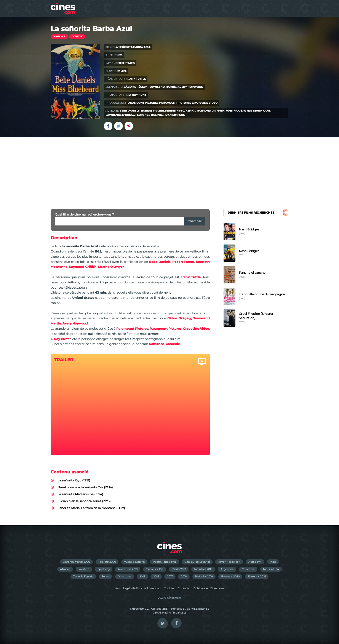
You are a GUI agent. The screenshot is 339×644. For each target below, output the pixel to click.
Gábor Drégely (135, 87)
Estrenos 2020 (230, 576)
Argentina (227, 569)
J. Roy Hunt (138, 95)
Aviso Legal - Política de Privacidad (138, 588)
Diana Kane (262, 111)
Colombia (248, 569)
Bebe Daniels (130, 111)
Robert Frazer (152, 111)
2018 (184, 576)
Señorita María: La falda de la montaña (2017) (91, 508)
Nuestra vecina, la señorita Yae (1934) (85, 487)
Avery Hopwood (190, 87)
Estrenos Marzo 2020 (76, 562)
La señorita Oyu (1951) (74, 480)
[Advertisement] (169, 170)
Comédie (77, 36)
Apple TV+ (255, 562)
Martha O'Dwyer (239, 111)
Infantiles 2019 (203, 569)
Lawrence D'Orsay (120, 115)
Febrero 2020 (107, 562)
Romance (59, 36)
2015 (142, 576)
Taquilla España (83, 576)
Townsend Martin (162, 87)
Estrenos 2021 (257, 576)
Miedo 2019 (179, 569)
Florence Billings (149, 115)
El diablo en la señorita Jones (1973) (84, 501)
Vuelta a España (134, 562)
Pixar (273, 562)
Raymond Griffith (211, 111)
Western (84, 569)
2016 (156, 576)
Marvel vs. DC (154, 569)
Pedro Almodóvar (165, 562)
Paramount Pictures (142, 103)
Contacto (184, 588)
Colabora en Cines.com (209, 588)
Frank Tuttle (136, 79)
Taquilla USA (271, 569)
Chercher (195, 221)
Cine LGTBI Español (197, 562)
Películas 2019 (204, 576)
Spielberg (104, 569)
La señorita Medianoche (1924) (80, 494)
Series (105, 576)
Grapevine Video (205, 103)
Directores (124, 576)
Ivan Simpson (175, 115)
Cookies (169, 588)
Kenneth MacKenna (180, 111)
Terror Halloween (229, 562)
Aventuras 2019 (128, 569)
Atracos (65, 569)
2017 (170, 576)
